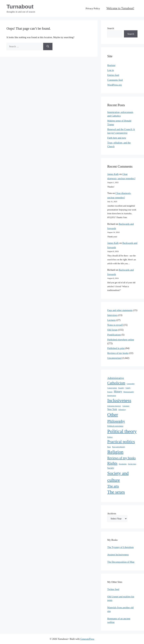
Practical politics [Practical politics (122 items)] (121, 442)
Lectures (112, 320)
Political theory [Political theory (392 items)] (122, 431)
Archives (112, 514)
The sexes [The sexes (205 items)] (116, 492)
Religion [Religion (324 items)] (115, 452)
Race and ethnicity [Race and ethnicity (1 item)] (119, 447)
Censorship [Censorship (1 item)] (131, 384)
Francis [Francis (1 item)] (110, 392)
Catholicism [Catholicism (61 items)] (116, 383)
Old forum (112, 330)
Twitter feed (113, 589)
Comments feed (115, 80)
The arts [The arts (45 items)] (113, 486)
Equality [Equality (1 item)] (121, 388)
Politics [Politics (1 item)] (110, 437)
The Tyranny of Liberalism (121, 547)
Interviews (112, 315)
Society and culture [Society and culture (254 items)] (118, 477)
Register (111, 65)
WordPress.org (115, 85)
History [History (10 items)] (118, 391)
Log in (111, 70)
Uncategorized (114, 358)
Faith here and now (117, 138)
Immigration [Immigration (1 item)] (112, 396)
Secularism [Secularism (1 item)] (123, 464)
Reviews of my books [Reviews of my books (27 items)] (122, 458)
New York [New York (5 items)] (112, 409)
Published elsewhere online (121, 340)
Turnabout (20, 7)
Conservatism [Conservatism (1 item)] (112, 388)
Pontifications (114, 335)
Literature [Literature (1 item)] (126, 406)
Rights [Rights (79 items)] (112, 463)
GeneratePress (87, 639)
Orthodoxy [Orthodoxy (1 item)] (122, 410)
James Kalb (113, 174)
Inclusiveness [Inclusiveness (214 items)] (119, 401)
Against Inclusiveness (118, 555)
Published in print (116, 348)
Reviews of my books (118, 353)
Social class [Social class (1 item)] (132, 464)
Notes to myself (115, 325)
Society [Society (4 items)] (111, 468)
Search (111, 28)
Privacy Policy (93, 8)
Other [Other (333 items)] (113, 415)
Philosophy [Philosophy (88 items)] (116, 421)
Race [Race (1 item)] (109, 447)
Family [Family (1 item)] (128, 388)
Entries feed (113, 75)
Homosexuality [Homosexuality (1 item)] (129, 392)
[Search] (48, 47)
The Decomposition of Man (121, 562)
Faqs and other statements (120, 310)
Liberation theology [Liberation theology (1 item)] (114, 406)
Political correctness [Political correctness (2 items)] (115, 426)
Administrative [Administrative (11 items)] (116, 378)
